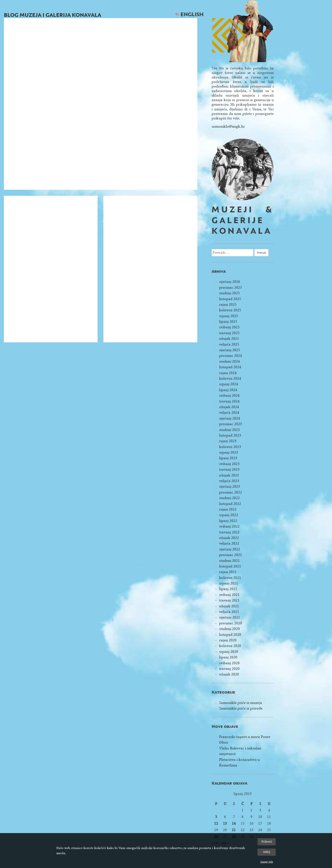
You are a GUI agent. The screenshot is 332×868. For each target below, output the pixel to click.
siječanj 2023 (230, 486)
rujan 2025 (228, 305)
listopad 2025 (230, 299)
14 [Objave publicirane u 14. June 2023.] (234, 823)
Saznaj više (267, 862)
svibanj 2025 (229, 327)
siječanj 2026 (230, 282)
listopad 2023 (230, 435)
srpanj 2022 (229, 515)
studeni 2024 (229, 361)
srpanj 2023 (229, 452)
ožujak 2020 (229, 674)
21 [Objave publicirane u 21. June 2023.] (234, 830)
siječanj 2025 (230, 350)
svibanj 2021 (229, 595)
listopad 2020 (230, 635)
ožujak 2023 (229, 475)
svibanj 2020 (229, 663)
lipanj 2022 (228, 521)
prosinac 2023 (231, 424)
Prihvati (267, 842)
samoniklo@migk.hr (228, 126)
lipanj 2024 (228, 390)
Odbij (267, 852)
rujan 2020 (228, 640)
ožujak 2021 (229, 606)
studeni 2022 (229, 498)
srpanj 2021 (229, 583)
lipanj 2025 (228, 322)
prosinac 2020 (231, 623)
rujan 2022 (228, 509)
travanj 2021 (229, 600)
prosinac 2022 (231, 492)
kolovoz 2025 (230, 310)
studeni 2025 (229, 293)
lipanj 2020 (228, 657)
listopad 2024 (230, 367)
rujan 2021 (228, 572)
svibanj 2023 (229, 464)
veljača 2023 (229, 481)
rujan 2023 (228, 441)
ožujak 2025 (229, 339)
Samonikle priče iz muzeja (241, 703)
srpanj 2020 (229, 652)
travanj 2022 (229, 532)
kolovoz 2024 (230, 378)
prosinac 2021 (231, 555)
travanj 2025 (229, 333)
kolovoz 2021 (230, 578)
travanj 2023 (229, 469)
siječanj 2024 (230, 418)
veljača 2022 (229, 543)
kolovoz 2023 (230, 447)
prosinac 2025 (231, 288)
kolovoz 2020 (230, 646)
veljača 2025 (229, 344)
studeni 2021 (229, 561)
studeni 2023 (229, 430)
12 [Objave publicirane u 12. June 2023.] (216, 823)
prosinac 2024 (231, 356)
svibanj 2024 (229, 396)
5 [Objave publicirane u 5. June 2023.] (216, 817)
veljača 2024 (229, 413)
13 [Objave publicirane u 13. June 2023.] (225, 823)
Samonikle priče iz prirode (241, 708)
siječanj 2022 (230, 549)
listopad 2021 (230, 566)
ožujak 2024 (229, 407)
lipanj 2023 (228, 458)
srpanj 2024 (229, 384)
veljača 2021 (229, 612)
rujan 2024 (228, 373)
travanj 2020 (229, 669)
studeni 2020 (229, 629)
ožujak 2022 (229, 538)
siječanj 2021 (230, 617)
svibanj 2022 (229, 526)
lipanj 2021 (228, 589)
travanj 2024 (229, 401)
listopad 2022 (230, 504)
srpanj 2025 (229, 316)
